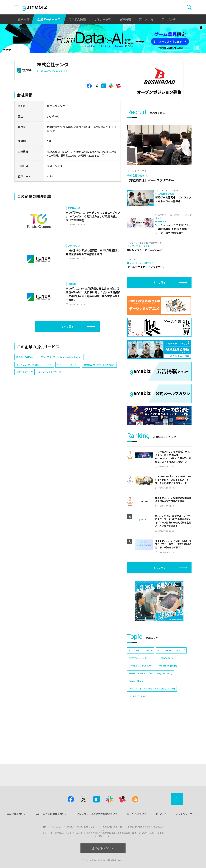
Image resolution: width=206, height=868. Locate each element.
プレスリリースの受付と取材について (97, 814)
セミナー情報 (103, 19)
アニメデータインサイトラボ (171, 695)
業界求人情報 (77, 19)
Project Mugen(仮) (168, 710)
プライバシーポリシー (187, 814)
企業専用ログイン (103, 848)
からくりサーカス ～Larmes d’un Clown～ (61, 357)
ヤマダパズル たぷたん (68, 365)
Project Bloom (136, 725)
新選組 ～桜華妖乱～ (26, 357)
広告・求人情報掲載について (51, 814)
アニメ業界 (146, 19)
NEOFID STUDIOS (138, 740)
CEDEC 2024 (167, 702)
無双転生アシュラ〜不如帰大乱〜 (99, 365)
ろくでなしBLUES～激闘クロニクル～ (34, 365)
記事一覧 (23, 19)
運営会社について (16, 814)
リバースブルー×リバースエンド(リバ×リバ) (150, 717)
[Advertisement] (159, 124)
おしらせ (161, 814)
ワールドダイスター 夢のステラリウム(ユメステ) (152, 733)
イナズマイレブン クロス (141, 695)
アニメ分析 (169, 19)
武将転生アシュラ (25, 372)
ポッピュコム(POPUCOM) (141, 710)
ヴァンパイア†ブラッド (49, 372)
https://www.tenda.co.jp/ (52, 71)
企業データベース (49, 19)
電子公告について (137, 814)
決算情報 (125, 19)
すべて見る (68, 326)
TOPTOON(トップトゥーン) (142, 702)
